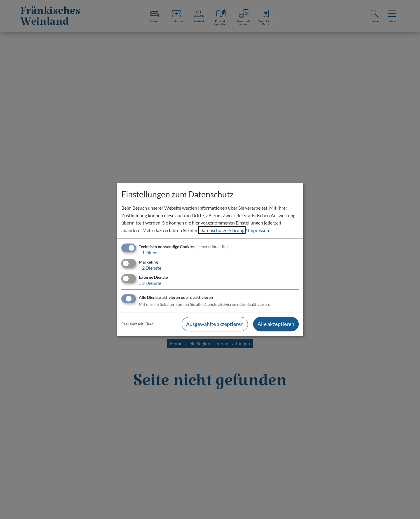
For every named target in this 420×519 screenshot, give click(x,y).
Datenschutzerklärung (222, 230)
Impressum (259, 230)
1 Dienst (149, 253)
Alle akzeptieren (276, 324)
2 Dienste (150, 268)
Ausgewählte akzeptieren (215, 324)
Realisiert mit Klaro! (138, 324)
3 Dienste (150, 283)
